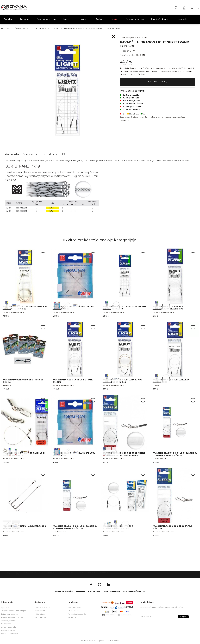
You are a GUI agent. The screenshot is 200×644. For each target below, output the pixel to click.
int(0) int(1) (25, 276)
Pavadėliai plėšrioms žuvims (13, 312)
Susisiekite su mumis (52, 573)
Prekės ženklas (127, 55)
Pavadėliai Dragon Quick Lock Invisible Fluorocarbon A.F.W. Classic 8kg (124, 454)
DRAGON (140, 55)
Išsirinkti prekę (158, 82)
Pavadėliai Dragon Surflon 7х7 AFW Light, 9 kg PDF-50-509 (122, 381)
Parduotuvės (75, 573)
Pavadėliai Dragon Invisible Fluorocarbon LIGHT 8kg (118, 527)
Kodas (123, 51)
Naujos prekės (27, 573)
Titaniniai (156, 385)
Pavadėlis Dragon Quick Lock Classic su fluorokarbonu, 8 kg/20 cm (75, 527)
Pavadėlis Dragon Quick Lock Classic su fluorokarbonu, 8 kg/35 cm (175, 454)
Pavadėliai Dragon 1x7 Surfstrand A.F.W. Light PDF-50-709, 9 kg (25, 308)
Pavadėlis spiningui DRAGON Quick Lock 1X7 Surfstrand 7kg (24, 454)
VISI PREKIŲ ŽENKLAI (98, 573)
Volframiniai (7, 385)
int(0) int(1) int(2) (75, 276)
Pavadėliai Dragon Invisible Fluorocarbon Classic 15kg (168, 308)
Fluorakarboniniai (159, 458)
